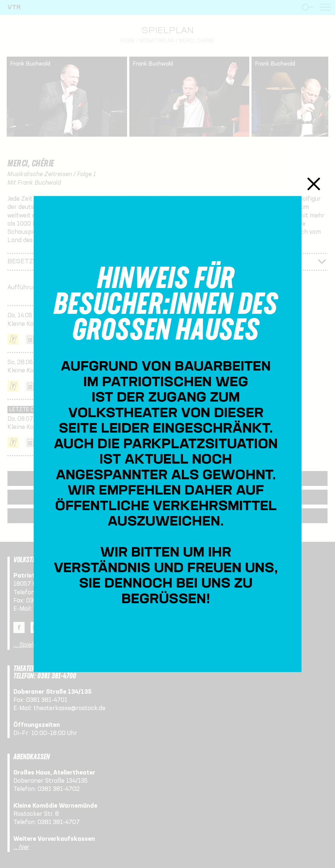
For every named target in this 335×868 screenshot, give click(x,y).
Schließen (314, 184)
